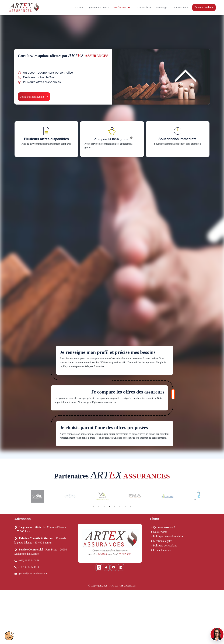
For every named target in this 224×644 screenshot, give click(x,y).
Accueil (79, 8)
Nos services (160, 532)
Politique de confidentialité (168, 536)
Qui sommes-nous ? (98, 8)
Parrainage (161, 8)
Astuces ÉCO (144, 8)
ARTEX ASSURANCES (123, 586)
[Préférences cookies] (9, 636)
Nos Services (120, 7)
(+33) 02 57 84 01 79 (29, 561)
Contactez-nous (180, 8)
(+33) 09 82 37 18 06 (29, 567)
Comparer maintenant (34, 97)
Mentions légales (163, 541)
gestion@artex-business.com (33, 573)
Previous (21, 497)
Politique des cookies (165, 545)
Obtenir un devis (204, 7)
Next (203, 497)
